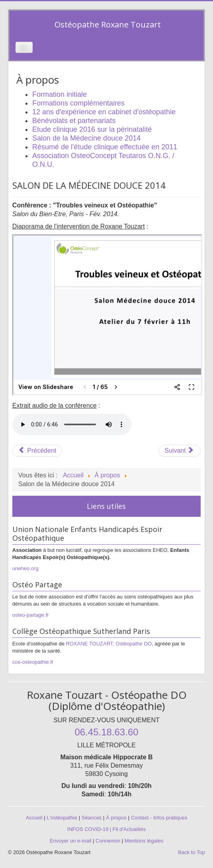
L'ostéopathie (62, 818)
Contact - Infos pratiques (159, 818)
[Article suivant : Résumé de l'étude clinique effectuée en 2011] (180, 451)
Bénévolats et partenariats (74, 121)
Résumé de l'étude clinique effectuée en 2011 (105, 147)
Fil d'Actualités (129, 829)
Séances (92, 818)
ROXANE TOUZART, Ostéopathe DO (109, 644)
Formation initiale (60, 94)
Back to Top (192, 852)
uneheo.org (25, 568)
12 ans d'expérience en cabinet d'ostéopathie (104, 112)
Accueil (34, 818)
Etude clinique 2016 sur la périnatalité (92, 129)
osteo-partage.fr (31, 615)
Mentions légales (144, 841)
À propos (116, 818)
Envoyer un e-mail (71, 841)
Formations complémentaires (78, 103)
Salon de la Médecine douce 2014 (86, 138)
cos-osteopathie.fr (33, 662)
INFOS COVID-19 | (90, 829)
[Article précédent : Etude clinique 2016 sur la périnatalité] (37, 451)
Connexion (108, 841)
